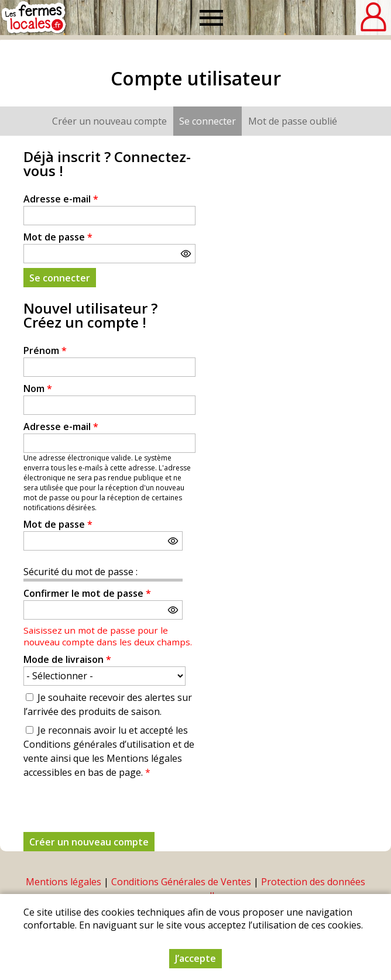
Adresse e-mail (61, 199)
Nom (38, 388)
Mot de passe (58, 237)
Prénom (45, 350)
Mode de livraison (67, 659)
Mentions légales (64, 882)
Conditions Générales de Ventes (181, 882)
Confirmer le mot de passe (87, 593)
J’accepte (195, 958)
